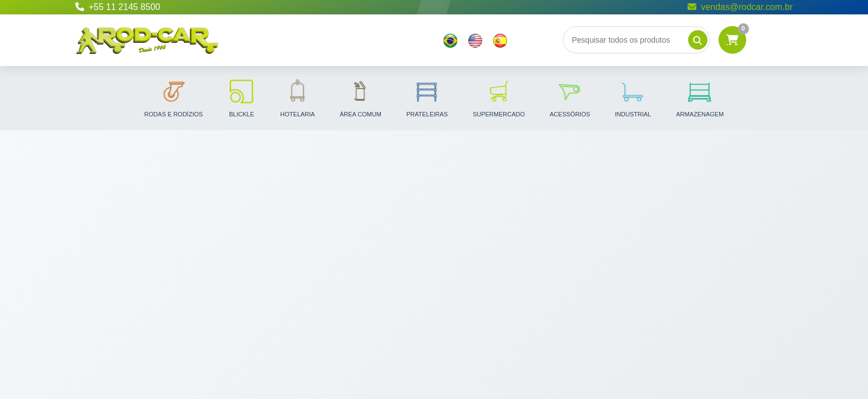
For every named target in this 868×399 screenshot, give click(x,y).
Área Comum (361, 98)
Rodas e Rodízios (174, 98)
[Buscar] (636, 40)
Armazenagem (700, 98)
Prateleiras (427, 98)
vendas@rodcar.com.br (740, 7)
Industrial (633, 98)
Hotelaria (297, 98)
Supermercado (499, 98)
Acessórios (570, 98)
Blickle (241, 98)
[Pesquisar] (698, 40)
